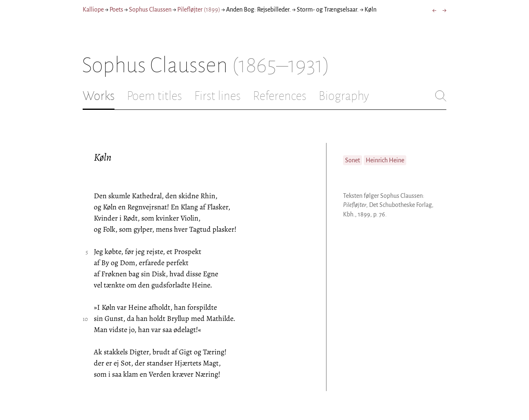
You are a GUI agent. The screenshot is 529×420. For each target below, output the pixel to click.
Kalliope (93, 9)
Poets (116, 9)
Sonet (353, 160)
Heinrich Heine (385, 160)
